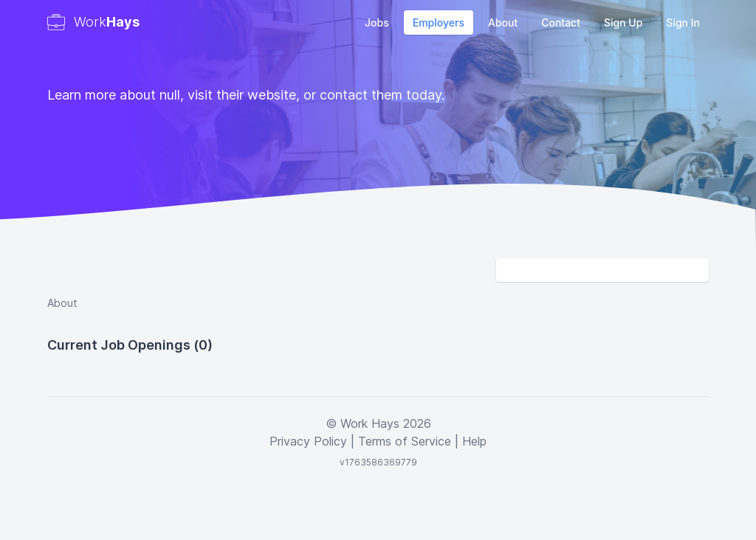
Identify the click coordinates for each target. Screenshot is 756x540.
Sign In (683, 22)
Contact (561, 22)
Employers (439, 22)
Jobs (377, 22)
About (503, 22)
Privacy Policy (308, 441)
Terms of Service (405, 441)
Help (474, 441)
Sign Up (623, 22)
